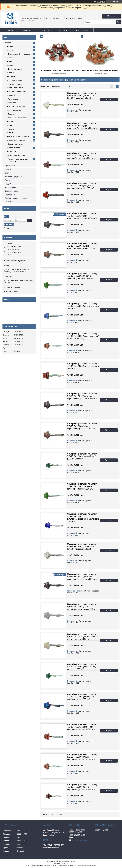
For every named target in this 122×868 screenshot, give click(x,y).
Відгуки (8, 184)
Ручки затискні (14, 99)
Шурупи (11, 125)
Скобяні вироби (14, 148)
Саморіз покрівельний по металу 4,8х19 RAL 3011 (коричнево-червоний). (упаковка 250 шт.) (82, 727)
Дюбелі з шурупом (15, 69)
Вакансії (8, 202)
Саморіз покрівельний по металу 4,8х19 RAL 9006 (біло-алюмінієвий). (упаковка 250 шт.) (82, 607)
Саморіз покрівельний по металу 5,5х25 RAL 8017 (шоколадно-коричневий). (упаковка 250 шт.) (82, 396)
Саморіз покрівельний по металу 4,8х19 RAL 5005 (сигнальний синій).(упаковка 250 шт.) (82, 697)
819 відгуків (101, 2)
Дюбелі (11, 65)
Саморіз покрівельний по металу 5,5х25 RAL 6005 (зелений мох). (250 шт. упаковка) (82, 456)
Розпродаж (12, 151)
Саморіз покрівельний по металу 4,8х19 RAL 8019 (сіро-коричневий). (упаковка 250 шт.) (82, 216)
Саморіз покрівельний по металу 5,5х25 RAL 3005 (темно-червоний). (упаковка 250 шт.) (82, 156)
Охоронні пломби (15, 110)
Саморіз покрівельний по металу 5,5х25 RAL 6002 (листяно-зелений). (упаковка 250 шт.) (82, 486)
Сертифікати (10, 195)
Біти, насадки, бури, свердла (19, 54)
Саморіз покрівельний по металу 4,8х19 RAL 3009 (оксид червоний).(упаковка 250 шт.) (83, 336)
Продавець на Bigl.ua (61, 863)
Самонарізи (13, 103)
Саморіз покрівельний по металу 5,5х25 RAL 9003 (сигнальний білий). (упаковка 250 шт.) (82, 96)
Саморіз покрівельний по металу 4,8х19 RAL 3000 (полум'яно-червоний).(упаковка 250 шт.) (82, 186)
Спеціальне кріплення (16, 107)
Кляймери (12, 77)
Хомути (11, 129)
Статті (7, 173)
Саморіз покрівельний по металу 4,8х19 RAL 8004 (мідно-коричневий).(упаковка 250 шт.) (82, 246)
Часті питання (11, 187)
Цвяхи (10, 133)
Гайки (10, 62)
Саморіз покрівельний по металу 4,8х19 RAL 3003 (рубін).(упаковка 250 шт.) (83, 366)
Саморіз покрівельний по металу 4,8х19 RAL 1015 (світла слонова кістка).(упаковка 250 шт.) (82, 637)
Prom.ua (73, 861)
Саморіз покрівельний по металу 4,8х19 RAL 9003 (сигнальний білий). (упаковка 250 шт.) (82, 546)
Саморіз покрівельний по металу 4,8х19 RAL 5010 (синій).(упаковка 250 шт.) (83, 306)
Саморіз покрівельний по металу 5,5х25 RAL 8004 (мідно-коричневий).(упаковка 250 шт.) (82, 426)
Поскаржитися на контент (68, 866)
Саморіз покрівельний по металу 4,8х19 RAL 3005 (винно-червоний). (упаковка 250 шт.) (82, 787)
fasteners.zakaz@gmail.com (16, 261)
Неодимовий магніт (15, 88)
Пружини (11, 95)
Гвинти (11, 58)
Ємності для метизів (16, 144)
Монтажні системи (15, 84)
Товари (26, 30)
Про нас (46, 30)
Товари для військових (17, 155)
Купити (110, 99)
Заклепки (12, 73)
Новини (8, 169)
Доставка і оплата (83, 30)
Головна (9, 30)
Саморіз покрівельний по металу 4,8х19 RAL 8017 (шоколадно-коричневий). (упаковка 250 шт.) (82, 577)
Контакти (63, 30)
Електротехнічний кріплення (19, 137)
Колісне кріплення (15, 80)
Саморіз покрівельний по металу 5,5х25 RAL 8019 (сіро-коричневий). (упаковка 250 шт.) (82, 126)
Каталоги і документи (14, 177)
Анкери (11, 47)
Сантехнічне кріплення (17, 140)
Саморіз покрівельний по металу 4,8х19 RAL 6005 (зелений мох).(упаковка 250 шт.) (82, 667)
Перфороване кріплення (17, 91)
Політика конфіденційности (16, 198)
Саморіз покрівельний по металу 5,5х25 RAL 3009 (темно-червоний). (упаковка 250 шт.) (82, 757)
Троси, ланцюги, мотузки (17, 118)
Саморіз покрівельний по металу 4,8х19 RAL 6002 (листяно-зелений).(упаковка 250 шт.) (82, 276)
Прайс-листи (10, 166)
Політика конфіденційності (87, 866)
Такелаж (11, 114)
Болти (10, 50)
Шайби (11, 122)
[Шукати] (118, 22)
